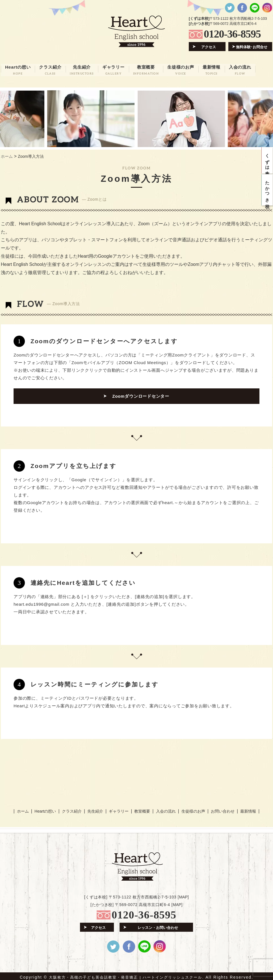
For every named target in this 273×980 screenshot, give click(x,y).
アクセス (209, 47)
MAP (183, 895)
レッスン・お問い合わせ (158, 925)
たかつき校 (267, 193)
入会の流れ (165, 809)
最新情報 (247, 809)
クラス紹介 (72, 809)
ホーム (24, 809)
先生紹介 (96, 809)
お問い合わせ (221, 809)
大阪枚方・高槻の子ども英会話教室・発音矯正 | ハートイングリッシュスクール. (126, 975)
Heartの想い (46, 809)
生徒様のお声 (192, 809)
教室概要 (142, 809)
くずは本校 (267, 161)
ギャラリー (119, 809)
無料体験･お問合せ (252, 47)
